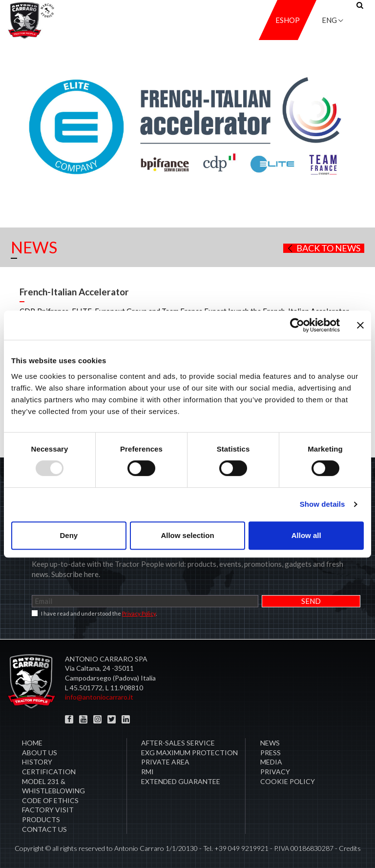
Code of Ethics (50, 800)
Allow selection (187, 535)
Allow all (306, 535)
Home (32, 743)
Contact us (44, 829)
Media (271, 762)
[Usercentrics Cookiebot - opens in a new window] (297, 325)
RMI (147, 772)
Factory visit (48, 810)
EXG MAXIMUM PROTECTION (189, 753)
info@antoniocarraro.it (99, 697)
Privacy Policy (139, 613)
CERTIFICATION (49, 772)
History (37, 762)
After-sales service (178, 743)
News (270, 743)
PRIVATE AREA (165, 762)
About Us (40, 753)
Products (41, 819)
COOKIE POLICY (288, 781)
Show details (323, 504)
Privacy (275, 772)
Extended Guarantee (181, 781)
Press (271, 753)
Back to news (323, 248)
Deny (69, 535)
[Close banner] (360, 325)
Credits (350, 848)
